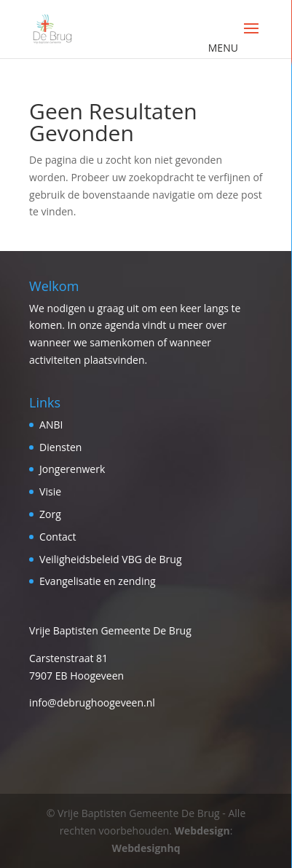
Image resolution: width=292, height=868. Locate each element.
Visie (50, 491)
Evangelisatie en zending (98, 581)
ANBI (51, 425)
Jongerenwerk (72, 469)
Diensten (60, 447)
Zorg (50, 514)
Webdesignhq (146, 848)
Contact (58, 537)
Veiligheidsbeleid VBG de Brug (110, 559)
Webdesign (202, 831)
